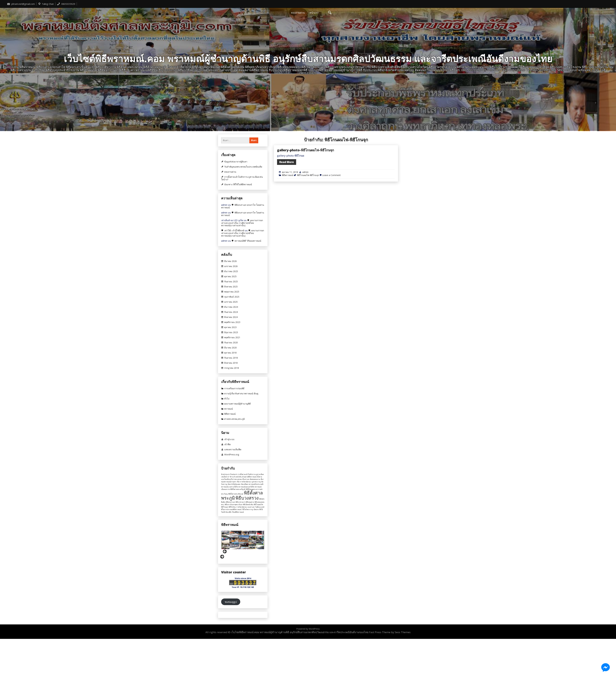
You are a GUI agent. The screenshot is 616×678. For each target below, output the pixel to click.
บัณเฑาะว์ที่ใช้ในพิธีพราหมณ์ (238, 184)
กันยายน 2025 (231, 282)
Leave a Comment (331, 212)
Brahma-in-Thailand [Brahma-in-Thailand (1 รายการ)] (229, 474)
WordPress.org (232, 455)
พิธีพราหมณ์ (288, 212)
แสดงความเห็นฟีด (233, 449)
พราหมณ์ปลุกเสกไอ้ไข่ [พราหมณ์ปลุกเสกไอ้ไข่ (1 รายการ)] (246, 487)
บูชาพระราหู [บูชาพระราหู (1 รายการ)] (256, 482)
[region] (243, 545)
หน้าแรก (314, 13)
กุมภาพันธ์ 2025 (232, 297)
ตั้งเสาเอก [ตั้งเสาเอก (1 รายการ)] (246, 479)
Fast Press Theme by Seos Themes (390, 632)
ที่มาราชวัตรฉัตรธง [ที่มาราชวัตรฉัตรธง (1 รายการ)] (244, 482)
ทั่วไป (227, 399)
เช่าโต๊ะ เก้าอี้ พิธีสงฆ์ (234, 230)
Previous (225, 552)
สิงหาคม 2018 (231, 363)
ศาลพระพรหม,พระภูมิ (234, 419)
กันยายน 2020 (231, 343)
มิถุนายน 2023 (231, 332)
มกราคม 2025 (231, 302)
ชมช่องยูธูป (231, 602)
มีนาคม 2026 (230, 261)
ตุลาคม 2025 (230, 276)
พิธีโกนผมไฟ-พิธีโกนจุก (308, 212)
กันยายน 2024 (231, 312)
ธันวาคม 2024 (231, 307)
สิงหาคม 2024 (231, 317)
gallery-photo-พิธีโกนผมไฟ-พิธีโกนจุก (306, 187)
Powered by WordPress (308, 629)
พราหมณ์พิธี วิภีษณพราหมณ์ (248, 241)
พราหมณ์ (229, 409)
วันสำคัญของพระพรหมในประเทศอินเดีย (243, 167)
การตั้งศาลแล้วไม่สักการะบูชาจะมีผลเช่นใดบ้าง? (242, 178)
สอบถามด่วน (298, 13)
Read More (287, 199)
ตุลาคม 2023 (230, 327)
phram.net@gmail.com (21, 4)
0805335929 (66, 4)
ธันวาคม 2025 (231, 271)
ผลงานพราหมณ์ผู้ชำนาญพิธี (237, 404)
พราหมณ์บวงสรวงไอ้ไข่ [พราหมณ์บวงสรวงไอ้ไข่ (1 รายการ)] (229, 487)
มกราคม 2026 (231, 266)
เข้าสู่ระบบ (229, 439)
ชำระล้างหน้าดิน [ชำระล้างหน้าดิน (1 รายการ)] (236, 477)
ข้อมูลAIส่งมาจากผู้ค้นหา (236, 162)
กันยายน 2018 (231, 358)
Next (222, 557)
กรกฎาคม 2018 (232, 368)
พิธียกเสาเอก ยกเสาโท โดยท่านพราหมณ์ (243, 206)
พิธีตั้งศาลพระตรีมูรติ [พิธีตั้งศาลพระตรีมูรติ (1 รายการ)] (238, 489)
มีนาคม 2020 (230, 348)
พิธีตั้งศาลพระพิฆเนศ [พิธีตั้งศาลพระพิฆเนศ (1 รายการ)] (236, 494)
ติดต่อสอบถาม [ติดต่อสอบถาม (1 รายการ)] (255, 479)
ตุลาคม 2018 (230, 353)
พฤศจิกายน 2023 (232, 322)
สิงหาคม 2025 (231, 287)
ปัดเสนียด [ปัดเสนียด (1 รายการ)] (244, 484)
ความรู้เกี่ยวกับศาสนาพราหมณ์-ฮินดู (241, 394)
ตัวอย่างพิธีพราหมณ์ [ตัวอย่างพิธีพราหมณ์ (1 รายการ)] (249, 477)
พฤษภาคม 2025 (232, 292)
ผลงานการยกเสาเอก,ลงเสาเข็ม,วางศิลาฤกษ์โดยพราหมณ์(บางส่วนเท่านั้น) (242, 223)
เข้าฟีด (227, 444)
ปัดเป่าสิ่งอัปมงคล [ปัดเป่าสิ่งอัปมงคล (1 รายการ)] (234, 484)
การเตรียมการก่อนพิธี (234, 388)
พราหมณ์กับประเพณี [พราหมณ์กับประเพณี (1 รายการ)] (256, 484)
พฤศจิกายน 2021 (232, 337)
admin (305, 209)
